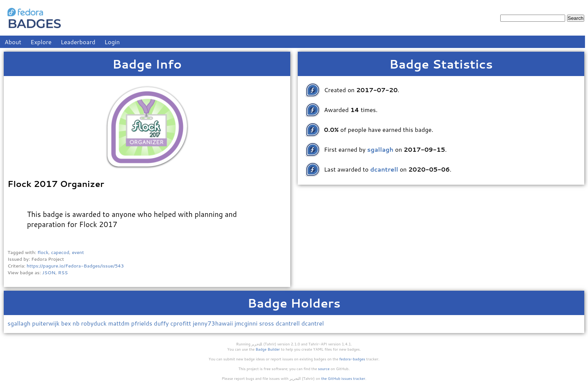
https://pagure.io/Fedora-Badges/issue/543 (75, 266)
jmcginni (247, 323)
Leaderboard (78, 42)
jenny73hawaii (214, 323)
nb (77, 323)
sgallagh (20, 323)
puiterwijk (47, 323)
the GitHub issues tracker (343, 378)
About (13, 42)
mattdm (120, 323)
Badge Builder (268, 349)
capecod (60, 252)
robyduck (94, 323)
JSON (49, 272)
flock (43, 252)
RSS (63, 272)
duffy (162, 323)
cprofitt (181, 323)
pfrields (143, 323)
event (78, 252)
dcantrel (313, 323)
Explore (41, 42)
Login (112, 42)
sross (267, 323)
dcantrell (289, 323)
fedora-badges (352, 359)
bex (67, 323)
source (324, 369)
